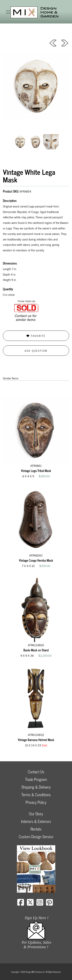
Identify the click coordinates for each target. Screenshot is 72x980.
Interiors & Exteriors (36, 821)
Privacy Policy (36, 802)
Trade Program (36, 779)
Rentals (36, 829)
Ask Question (36, 350)
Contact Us (36, 772)
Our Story (36, 814)
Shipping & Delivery (36, 787)
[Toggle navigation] (8, 12)
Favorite (36, 336)
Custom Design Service (36, 837)
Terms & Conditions (36, 795)
